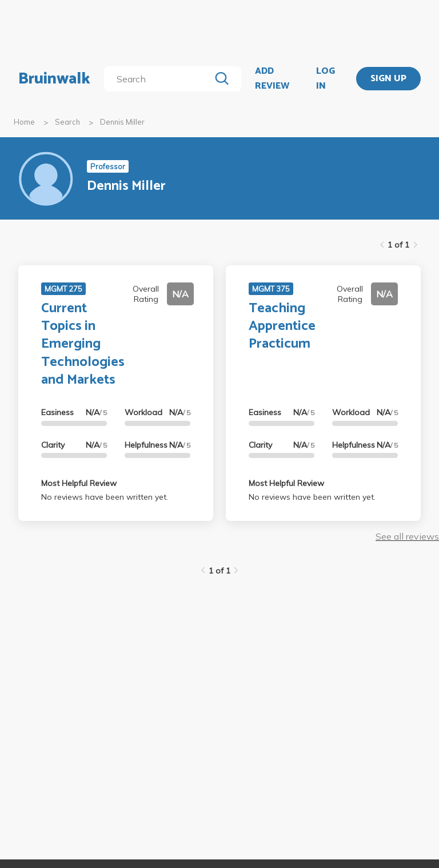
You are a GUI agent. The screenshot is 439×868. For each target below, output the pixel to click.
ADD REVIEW (272, 79)
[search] (159, 79)
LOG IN (326, 79)
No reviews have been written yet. (105, 497)
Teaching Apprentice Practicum (282, 326)
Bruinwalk (54, 79)
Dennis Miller (122, 122)
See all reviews (407, 536)
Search (67, 122)
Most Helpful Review (79, 483)
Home (24, 122)
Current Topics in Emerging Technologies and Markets (83, 344)
